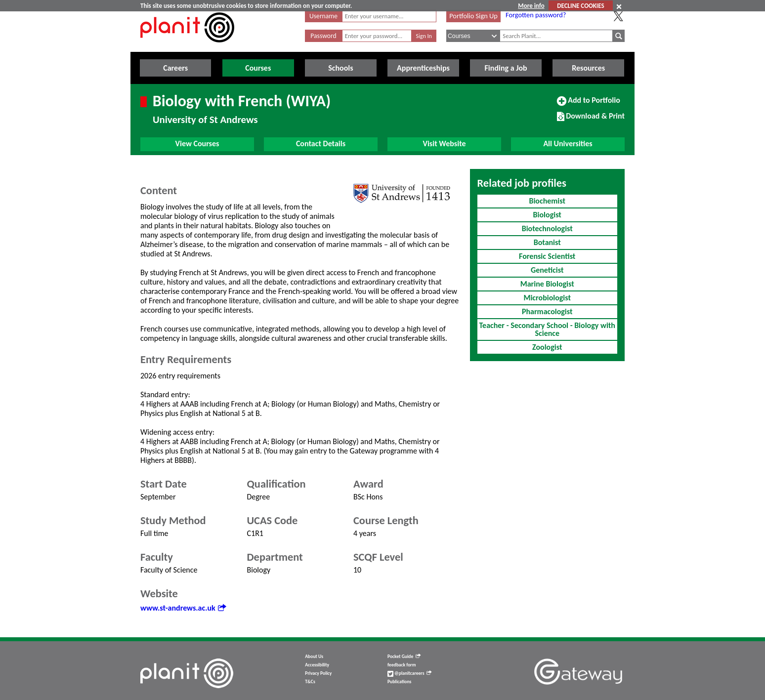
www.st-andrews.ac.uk (183, 608)
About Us (314, 657)
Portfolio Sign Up (473, 16)
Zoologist (547, 347)
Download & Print (591, 120)
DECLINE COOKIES (580, 6)
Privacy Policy (318, 673)
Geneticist (547, 270)
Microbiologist (547, 298)
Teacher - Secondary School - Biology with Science (547, 329)
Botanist (547, 242)
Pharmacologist (547, 311)
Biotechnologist (547, 228)
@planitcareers (410, 673)
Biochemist (547, 201)
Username (323, 16)
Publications (399, 682)
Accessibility (317, 665)
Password (323, 36)
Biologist (547, 215)
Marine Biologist (547, 284)
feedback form (402, 665)
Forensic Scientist (547, 256)
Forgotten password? (536, 15)
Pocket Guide (404, 657)
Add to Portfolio (589, 104)
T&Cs (310, 682)
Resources (588, 68)
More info (531, 6)
